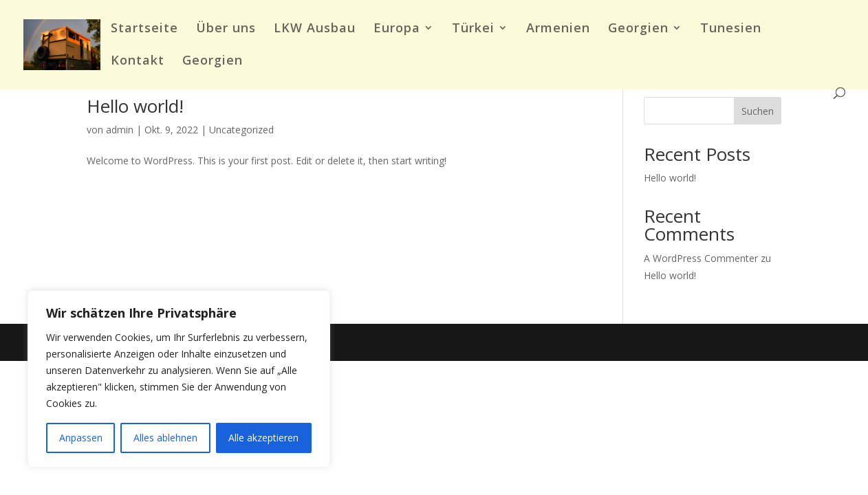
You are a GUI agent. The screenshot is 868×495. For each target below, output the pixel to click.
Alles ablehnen (165, 438)
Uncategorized (241, 130)
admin (120, 130)
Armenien (558, 29)
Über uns (226, 29)
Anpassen (81, 438)
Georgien (638, 29)
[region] (179, 379)
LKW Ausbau (315, 29)
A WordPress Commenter (701, 258)
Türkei (473, 29)
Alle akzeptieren (263, 438)
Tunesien (731, 29)
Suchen (758, 111)
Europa (397, 29)
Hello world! (135, 106)
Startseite (144, 29)
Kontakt (138, 62)
